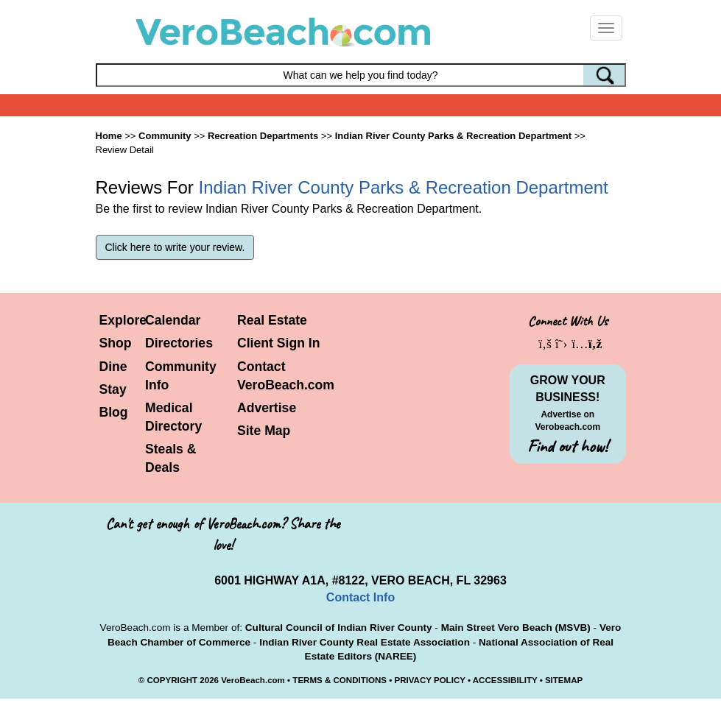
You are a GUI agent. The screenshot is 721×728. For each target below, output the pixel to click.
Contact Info (360, 597)
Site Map (264, 431)
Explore (123, 320)
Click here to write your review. (175, 247)
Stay (113, 389)
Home (109, 136)
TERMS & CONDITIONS (340, 680)
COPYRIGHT (172, 680)
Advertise (267, 408)
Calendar (173, 320)
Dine (113, 367)
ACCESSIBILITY (505, 680)
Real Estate (272, 320)
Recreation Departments (263, 136)
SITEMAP (564, 680)
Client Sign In (278, 343)
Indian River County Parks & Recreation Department (453, 136)
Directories (179, 343)
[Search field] (361, 75)
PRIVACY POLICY (429, 680)
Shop (116, 343)
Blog (114, 412)
